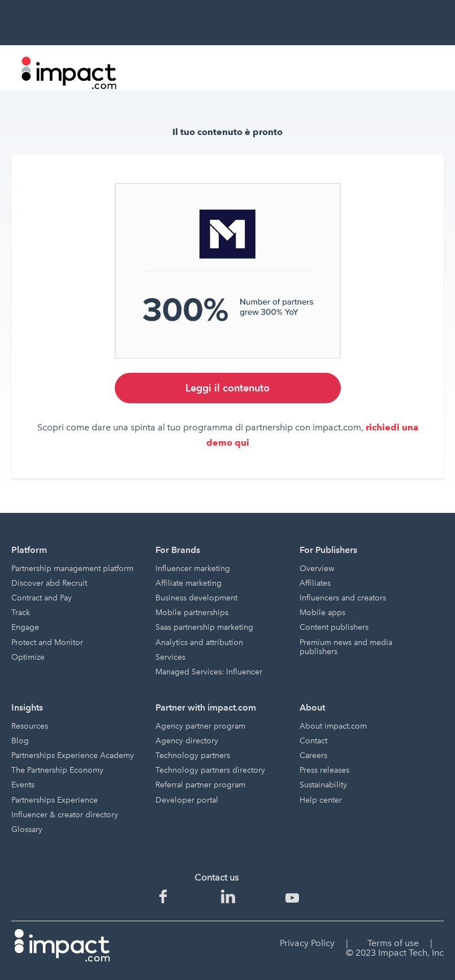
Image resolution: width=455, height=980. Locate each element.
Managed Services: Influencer (209, 672)
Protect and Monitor (47, 643)
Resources (30, 726)
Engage (25, 627)
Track (21, 613)
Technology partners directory (210, 770)
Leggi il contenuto (227, 388)
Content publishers (334, 627)
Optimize (28, 657)
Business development (196, 598)
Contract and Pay (42, 598)
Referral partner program (200, 785)
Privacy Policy (307, 943)
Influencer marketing (193, 569)
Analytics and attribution (199, 643)
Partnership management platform (72, 569)
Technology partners (193, 755)
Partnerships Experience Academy (73, 755)
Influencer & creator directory (65, 815)
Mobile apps (322, 613)
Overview (317, 569)
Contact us (216, 877)
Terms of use (393, 943)
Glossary (27, 829)
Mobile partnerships (192, 613)
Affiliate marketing (188, 583)
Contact (313, 741)
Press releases (324, 770)
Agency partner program (200, 726)
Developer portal (187, 800)
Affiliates (315, 583)
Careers (313, 755)
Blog (20, 741)
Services (170, 657)
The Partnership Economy (57, 770)
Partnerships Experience (55, 800)
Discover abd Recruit (49, 583)
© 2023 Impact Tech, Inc (395, 953)
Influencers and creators (343, 598)
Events (23, 785)
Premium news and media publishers (346, 647)
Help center (321, 800)
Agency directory (187, 741)
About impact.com (333, 726)
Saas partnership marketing (204, 627)
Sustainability (323, 785)
